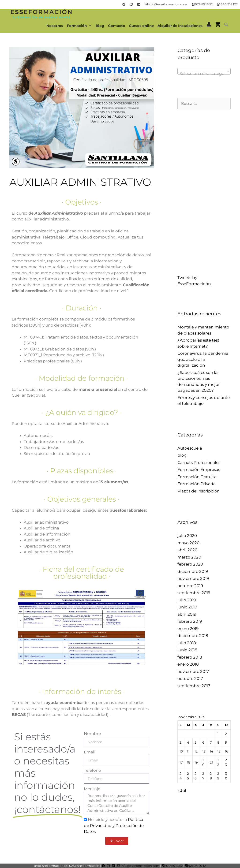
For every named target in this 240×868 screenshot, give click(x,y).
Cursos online (141, 26)
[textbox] (204, 73)
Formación (80, 26)
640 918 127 (227, 4)
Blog (100, 26)
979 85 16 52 (202, 4)
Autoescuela (190, 448)
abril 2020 (187, 550)
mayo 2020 (188, 543)
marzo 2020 (189, 557)
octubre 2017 (190, 678)
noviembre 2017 (193, 671)
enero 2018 (188, 664)
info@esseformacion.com (166, 4)
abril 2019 (187, 614)
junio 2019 (187, 607)
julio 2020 (187, 536)
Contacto (117, 26)
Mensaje (92, 789)
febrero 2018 (190, 657)
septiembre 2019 (194, 593)
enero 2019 (188, 629)
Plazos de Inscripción (199, 491)
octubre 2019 (190, 586)
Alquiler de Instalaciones (180, 26)
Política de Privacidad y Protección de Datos (114, 825)
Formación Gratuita (197, 477)
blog (182, 455)
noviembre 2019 (193, 578)
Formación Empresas (199, 469)
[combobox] (204, 71)
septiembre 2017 (194, 686)
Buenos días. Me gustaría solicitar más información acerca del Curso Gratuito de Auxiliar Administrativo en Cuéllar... (116, 803)
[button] (226, 26)
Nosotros (55, 26)
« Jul (182, 790)
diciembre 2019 (193, 571)
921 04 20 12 (195, 866)
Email (90, 752)
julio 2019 (187, 600)
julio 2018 (187, 643)
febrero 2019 (190, 621)
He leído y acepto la (114, 825)
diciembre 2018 (193, 636)
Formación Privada (197, 484)
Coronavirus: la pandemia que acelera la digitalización (203, 359)
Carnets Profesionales (199, 462)
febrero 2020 (190, 564)
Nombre (92, 734)
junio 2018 (187, 650)
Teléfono (92, 770)
